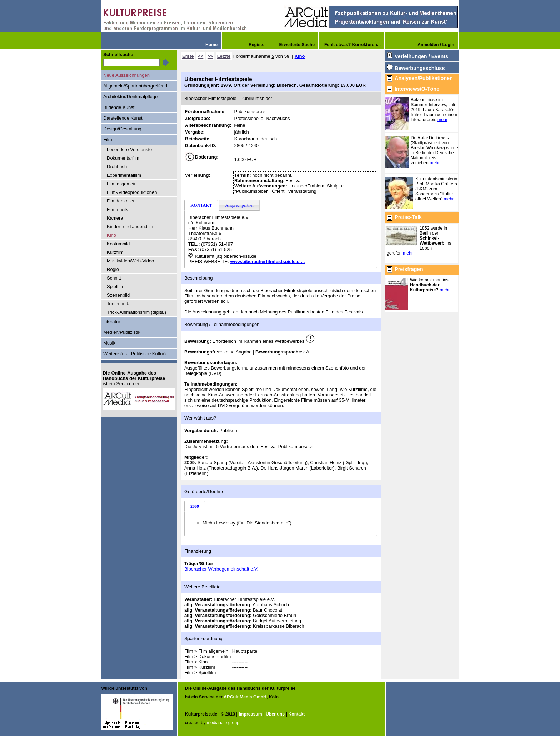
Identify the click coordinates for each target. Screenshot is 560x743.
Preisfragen (409, 269)
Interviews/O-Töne (417, 89)
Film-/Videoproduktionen (132, 192)
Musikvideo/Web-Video (130, 261)
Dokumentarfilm (123, 158)
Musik (109, 343)
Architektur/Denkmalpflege (130, 97)
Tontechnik (118, 304)
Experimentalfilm (124, 175)
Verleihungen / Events (421, 56)
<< (201, 56)
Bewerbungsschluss (420, 68)
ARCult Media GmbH (245, 697)
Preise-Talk (408, 217)
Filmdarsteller (121, 201)
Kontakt (296, 714)
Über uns (275, 714)
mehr (442, 120)
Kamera (115, 218)
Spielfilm (116, 287)
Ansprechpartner (239, 205)
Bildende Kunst (119, 107)
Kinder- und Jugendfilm (131, 227)
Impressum (250, 714)
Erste (188, 56)
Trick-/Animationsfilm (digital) (136, 312)
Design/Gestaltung (122, 129)
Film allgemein (122, 184)
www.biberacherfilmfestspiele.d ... (268, 262)
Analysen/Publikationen (424, 78)
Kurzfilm (115, 252)
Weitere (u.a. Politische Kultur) (134, 354)
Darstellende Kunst (123, 118)
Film (108, 139)
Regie (113, 269)
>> (210, 56)
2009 (195, 506)
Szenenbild (118, 295)
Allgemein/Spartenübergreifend (135, 86)
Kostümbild (118, 244)
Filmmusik (117, 209)
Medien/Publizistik (122, 332)
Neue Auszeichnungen (126, 75)
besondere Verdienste (129, 149)
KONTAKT (201, 205)
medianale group (223, 723)
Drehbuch (117, 167)
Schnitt (114, 278)
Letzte (224, 56)
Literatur (112, 322)
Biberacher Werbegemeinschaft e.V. (221, 569)
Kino (300, 56)
